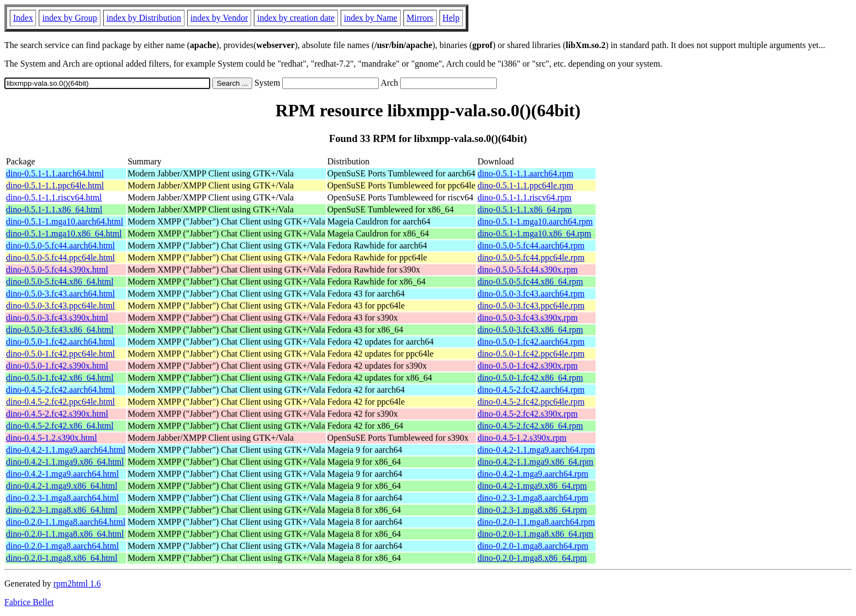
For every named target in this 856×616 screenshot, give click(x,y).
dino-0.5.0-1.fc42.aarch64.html (61, 342)
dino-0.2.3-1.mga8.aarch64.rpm (533, 498)
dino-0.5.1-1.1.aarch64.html (55, 173)
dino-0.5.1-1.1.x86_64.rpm (525, 209)
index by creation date (296, 18)
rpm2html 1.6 (77, 584)
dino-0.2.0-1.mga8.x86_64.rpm (532, 558)
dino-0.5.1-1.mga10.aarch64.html (65, 221)
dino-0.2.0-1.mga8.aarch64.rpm (533, 546)
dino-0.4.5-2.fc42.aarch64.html (61, 390)
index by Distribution (144, 18)
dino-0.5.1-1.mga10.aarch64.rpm (535, 221)
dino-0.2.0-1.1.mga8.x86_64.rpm (536, 534)
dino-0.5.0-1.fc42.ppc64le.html (61, 354)
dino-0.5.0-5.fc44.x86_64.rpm (530, 282)
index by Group (69, 18)
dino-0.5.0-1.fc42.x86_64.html (60, 378)
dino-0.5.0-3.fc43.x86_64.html (60, 330)
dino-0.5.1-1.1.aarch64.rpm (526, 173)
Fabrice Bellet (29, 602)
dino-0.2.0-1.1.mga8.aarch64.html (66, 522)
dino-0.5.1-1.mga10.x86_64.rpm (534, 233)
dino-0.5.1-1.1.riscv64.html (54, 197)
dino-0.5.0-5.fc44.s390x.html (57, 269)
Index (23, 18)
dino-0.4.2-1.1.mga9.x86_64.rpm (536, 462)
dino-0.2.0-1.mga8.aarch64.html (63, 546)
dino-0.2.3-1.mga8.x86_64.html (62, 510)
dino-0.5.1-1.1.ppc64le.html (55, 185)
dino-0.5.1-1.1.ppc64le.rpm (526, 185)
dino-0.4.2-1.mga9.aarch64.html (63, 474)
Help (451, 18)
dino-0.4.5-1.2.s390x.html (52, 438)
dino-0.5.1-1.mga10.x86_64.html (64, 233)
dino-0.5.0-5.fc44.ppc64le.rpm (531, 257)
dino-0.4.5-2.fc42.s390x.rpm (528, 414)
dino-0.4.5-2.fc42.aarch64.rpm (531, 390)
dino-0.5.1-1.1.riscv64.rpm (525, 197)
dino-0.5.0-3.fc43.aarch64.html (61, 294)
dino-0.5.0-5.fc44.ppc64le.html (61, 257)
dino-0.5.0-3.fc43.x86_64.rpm (530, 330)
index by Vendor (219, 18)
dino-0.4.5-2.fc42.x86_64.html (60, 426)
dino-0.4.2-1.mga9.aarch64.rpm (533, 474)
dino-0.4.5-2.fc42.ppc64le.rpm (531, 402)
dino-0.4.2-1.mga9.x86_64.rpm (532, 486)
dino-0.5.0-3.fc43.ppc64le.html (61, 306)
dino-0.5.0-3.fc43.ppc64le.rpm (531, 306)
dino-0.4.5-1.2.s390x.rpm (522, 438)
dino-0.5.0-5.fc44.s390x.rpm (528, 269)
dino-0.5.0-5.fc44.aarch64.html (61, 245)
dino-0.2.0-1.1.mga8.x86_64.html (65, 534)
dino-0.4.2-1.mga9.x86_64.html (62, 486)
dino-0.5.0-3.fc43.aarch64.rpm (531, 294)
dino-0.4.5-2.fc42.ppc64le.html (61, 402)
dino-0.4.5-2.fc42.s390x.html (57, 414)
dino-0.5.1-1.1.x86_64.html (54, 209)
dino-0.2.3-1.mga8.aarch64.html (63, 498)
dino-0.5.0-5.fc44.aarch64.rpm (531, 245)
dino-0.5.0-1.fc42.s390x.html (57, 366)
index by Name (371, 18)
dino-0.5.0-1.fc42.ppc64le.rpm (531, 354)
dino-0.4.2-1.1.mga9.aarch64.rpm (536, 450)
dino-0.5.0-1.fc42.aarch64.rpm (531, 342)
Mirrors (420, 18)
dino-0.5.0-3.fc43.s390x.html (57, 318)
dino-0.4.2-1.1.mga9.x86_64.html (65, 462)
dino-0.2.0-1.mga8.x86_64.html (62, 558)
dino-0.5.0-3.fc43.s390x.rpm (528, 318)
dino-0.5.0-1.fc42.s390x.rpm (528, 366)
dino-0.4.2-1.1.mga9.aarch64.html (66, 450)
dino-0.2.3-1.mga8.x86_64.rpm (532, 510)
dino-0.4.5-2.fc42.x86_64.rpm (530, 426)
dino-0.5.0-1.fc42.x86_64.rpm (530, 378)
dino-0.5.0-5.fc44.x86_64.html (60, 282)
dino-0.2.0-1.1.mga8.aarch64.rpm (536, 522)
